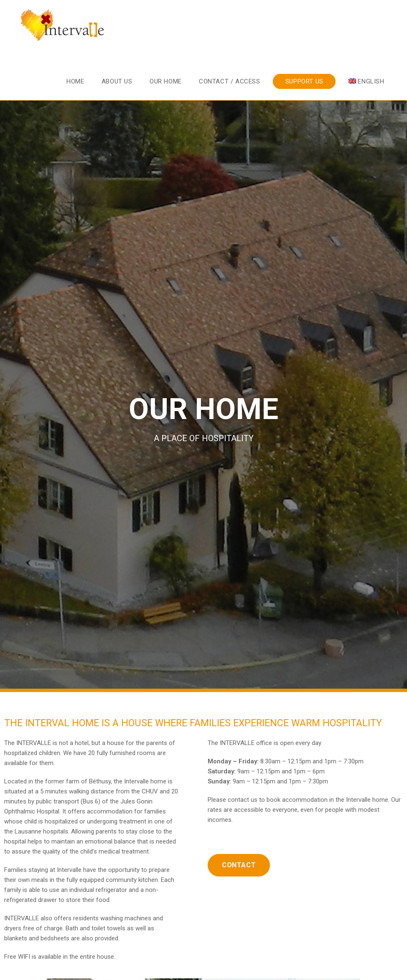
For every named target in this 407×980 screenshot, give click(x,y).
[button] (239, 865)
